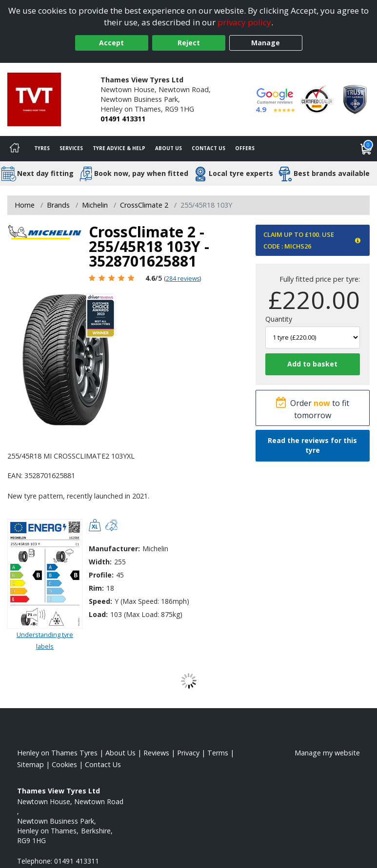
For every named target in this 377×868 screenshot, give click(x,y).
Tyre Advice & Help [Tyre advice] (119, 148)
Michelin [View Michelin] (95, 205)
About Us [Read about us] (120, 753)
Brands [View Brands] (58, 205)
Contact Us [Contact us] (208, 148)
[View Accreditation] (317, 99)
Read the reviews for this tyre (312, 445)
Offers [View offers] (245, 148)
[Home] (15, 149)
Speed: (100, 601)
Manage (266, 43)
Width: (100, 562)
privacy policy (244, 22)
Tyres (42, 148)
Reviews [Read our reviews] (156, 753)
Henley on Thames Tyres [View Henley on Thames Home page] (57, 753)
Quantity (279, 319)
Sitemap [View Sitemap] (30, 764)
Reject (189, 43)
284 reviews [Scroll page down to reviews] (183, 279)
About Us (169, 148)
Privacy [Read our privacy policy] (188, 753)
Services (71, 148)
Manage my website (327, 753)
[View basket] (366, 149)
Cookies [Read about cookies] (64, 764)
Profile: (101, 575)
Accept (111, 43)
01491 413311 (123, 119)
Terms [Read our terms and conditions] (218, 753)
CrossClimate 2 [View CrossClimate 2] (144, 205)
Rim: (96, 588)
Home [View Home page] (25, 205)
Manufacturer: (114, 549)
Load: (98, 614)
